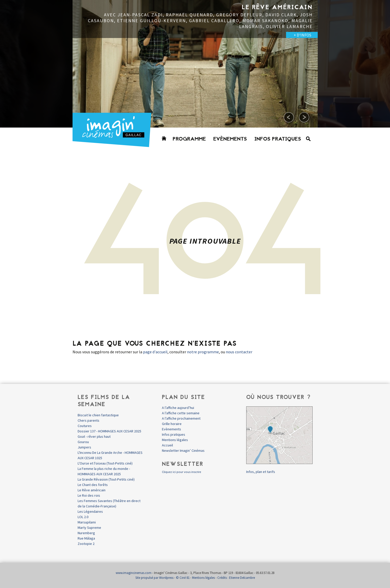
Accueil (167, 445)
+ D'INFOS (303, 35)
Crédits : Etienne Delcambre (236, 578)
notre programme (203, 352)
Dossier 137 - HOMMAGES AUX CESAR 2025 (109, 431)
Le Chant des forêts (93, 485)
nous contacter (239, 352)
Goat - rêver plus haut (94, 436)
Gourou (83, 442)
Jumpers (84, 447)
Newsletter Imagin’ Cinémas (183, 451)
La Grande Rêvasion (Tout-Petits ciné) (106, 479)
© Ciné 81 (183, 578)
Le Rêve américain (92, 490)
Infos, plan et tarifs (261, 472)
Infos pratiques (278, 139)
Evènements (230, 139)
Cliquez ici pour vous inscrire (181, 472)
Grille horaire (172, 424)
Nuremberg (86, 533)
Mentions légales (175, 440)
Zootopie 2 (86, 544)
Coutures (85, 426)
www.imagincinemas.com (134, 573)
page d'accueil (155, 352)
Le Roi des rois (89, 495)
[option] (195, 64)
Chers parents (88, 420)
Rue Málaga (86, 538)
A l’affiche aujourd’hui (178, 408)
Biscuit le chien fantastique (98, 415)
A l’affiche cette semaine (181, 413)
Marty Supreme (89, 528)
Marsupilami (87, 522)
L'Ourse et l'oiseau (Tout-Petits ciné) (105, 463)
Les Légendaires (90, 511)
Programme (189, 139)
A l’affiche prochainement (181, 418)
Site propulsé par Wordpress (154, 578)
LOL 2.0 (83, 517)
